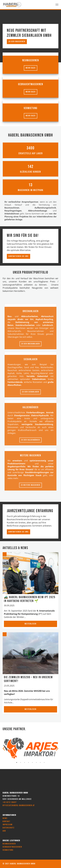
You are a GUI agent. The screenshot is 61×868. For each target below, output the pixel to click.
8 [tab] (44, 762)
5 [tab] (33, 762)
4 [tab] (29, 762)
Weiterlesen (31, 624)
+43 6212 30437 (10, 802)
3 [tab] (25, 762)
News (5, 818)
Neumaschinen (9, 844)
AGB (4, 831)
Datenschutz (9, 828)
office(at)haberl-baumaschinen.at (19, 805)
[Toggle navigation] (57, 5)
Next (57, 749)
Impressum (8, 825)
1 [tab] (17, 762)
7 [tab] (40, 762)
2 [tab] (21, 762)
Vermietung (8, 850)
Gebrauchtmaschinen (12, 847)
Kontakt (6, 821)
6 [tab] (36, 762)
